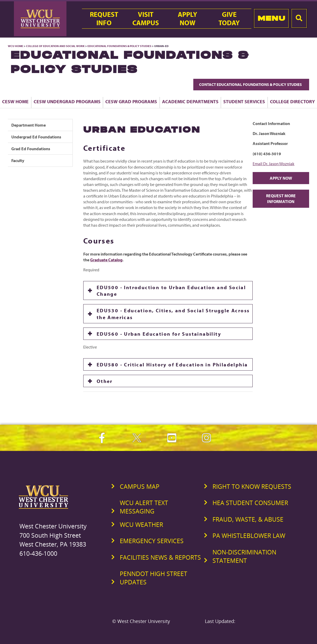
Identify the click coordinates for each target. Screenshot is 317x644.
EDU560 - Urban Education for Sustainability (159, 334)
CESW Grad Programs (131, 101)
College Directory (292, 101)
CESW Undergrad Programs (67, 101)
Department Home (28, 125)
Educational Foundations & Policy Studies (119, 46)
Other (105, 381)
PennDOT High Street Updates (154, 578)
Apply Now (281, 178)
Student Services (244, 101)
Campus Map (140, 486)
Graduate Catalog (106, 260)
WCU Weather (141, 524)
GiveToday (229, 19)
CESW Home (15, 101)
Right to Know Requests (252, 486)
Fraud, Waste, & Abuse (248, 519)
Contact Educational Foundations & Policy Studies (251, 84)
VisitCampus (146, 19)
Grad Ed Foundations (31, 149)
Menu (271, 18)
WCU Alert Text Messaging (144, 507)
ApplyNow (188, 19)
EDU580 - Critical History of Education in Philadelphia (172, 364)
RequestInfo (104, 19)
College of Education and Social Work (55, 46)
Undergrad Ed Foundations (36, 137)
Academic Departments (190, 101)
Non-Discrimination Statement (244, 556)
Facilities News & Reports (160, 557)
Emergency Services (152, 541)
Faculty (18, 160)
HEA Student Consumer (250, 503)
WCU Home (15, 46)
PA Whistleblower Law (249, 536)
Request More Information (281, 199)
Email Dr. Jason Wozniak (274, 164)
